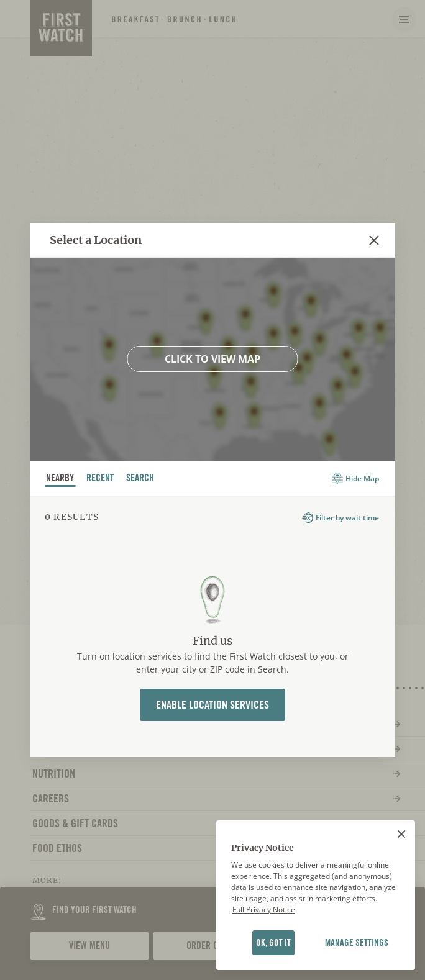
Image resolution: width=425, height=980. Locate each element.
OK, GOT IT (273, 943)
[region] (316, 896)
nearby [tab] (60, 479)
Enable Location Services (212, 705)
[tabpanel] (212, 626)
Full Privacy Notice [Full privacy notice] (264, 910)
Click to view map (212, 359)
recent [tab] (100, 479)
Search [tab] (140, 479)
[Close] (401, 834)
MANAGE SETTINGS (357, 943)
